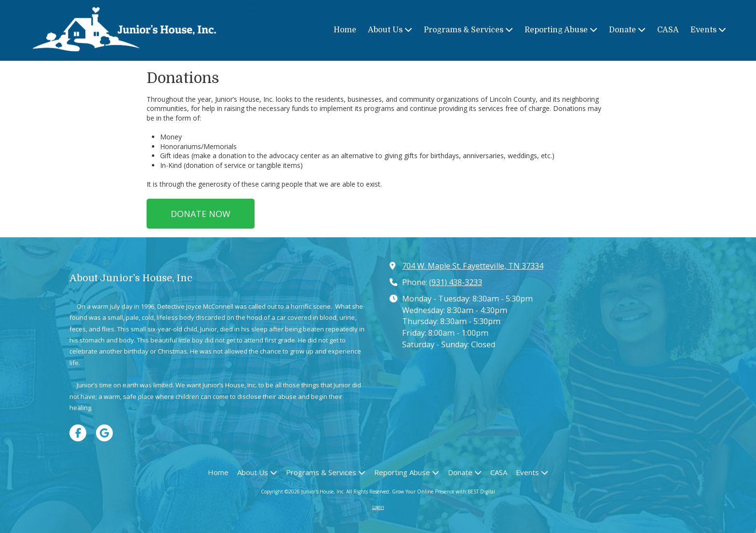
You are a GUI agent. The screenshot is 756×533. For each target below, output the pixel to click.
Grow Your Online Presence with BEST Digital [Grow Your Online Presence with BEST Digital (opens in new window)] (444, 492)
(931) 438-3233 (456, 282)
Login (378, 507)
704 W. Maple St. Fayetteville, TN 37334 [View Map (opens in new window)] (473, 266)
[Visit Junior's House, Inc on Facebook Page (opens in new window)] (78, 433)
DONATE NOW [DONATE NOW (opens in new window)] (201, 214)
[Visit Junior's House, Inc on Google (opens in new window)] (104, 433)
